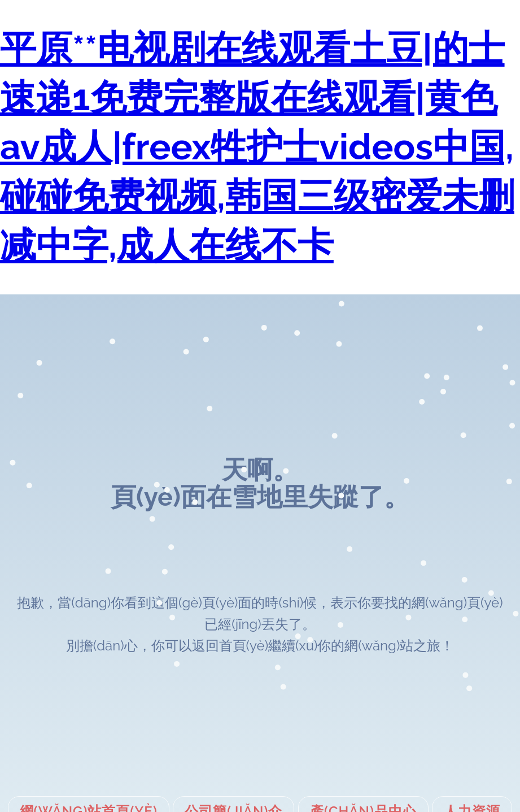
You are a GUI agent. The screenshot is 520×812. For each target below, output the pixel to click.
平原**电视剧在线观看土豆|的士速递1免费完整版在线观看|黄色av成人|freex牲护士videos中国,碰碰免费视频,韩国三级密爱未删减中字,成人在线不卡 (257, 147)
